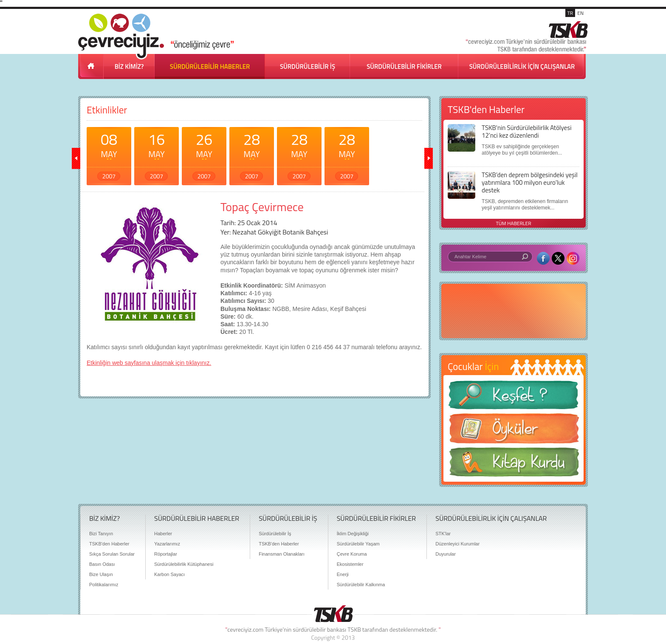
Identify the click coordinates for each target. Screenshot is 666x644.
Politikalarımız (104, 585)
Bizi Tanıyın (101, 534)
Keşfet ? (514, 397)
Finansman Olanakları (282, 554)
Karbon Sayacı (169, 574)
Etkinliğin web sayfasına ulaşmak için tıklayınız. (149, 363)
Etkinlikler (107, 110)
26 (204, 154)
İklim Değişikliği (353, 534)
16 (157, 154)
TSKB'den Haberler (109, 544)
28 (252, 154)
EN (580, 13)
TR (570, 13)
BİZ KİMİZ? (129, 66)
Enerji (343, 574)
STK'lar (443, 534)
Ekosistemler (350, 564)
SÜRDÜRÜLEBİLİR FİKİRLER (404, 66)
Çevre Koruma (352, 554)
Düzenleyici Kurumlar (457, 544)
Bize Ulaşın (101, 574)
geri (76, 158)
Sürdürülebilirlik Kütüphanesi (184, 564)
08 (109, 154)
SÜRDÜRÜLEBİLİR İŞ (308, 66)
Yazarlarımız (167, 544)
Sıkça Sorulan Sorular (112, 554)
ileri (429, 158)
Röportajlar (166, 554)
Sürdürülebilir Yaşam (358, 544)
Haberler (163, 534)
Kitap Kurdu (514, 465)
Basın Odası (102, 564)
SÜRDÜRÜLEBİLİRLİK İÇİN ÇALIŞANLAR (522, 66)
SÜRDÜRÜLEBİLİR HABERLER (210, 66)
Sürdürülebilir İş (275, 534)
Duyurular (446, 554)
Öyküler (514, 431)
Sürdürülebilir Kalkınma (361, 585)
